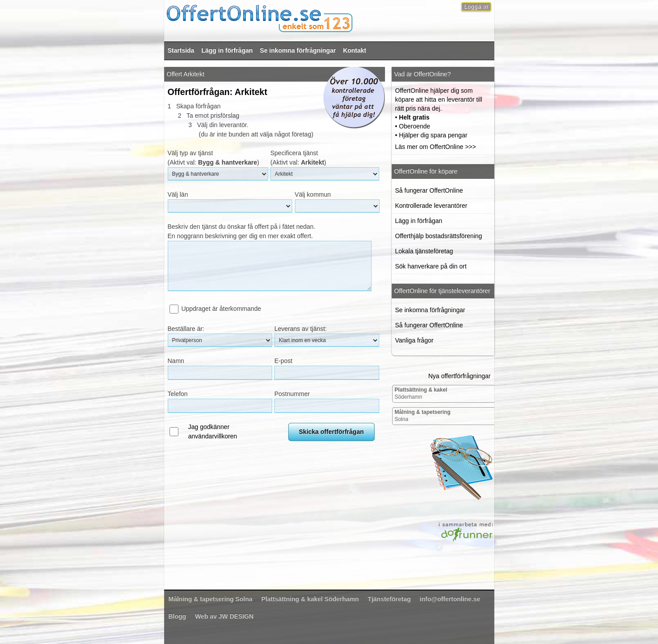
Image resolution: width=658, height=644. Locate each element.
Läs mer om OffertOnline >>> (436, 147)
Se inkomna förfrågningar (298, 50)
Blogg (178, 616)
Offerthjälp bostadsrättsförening (439, 236)
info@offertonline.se (450, 599)
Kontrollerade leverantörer (431, 206)
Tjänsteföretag (389, 599)
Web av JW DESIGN (224, 616)
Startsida (181, 50)
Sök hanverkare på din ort (431, 266)
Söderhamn (421, 393)
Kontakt (355, 50)
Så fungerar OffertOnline (429, 190)
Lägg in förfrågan (227, 50)
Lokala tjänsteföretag (424, 251)
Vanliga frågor (414, 340)
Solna (422, 416)
